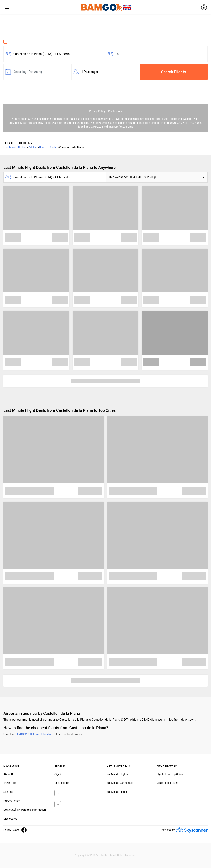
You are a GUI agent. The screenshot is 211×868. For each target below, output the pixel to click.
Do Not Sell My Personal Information (25, 810)
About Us (9, 774)
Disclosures (115, 111)
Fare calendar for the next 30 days (26, 84)
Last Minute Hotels (117, 792)
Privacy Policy (97, 111)
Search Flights (173, 72)
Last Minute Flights (117, 774)
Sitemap (8, 792)
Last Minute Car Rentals (119, 783)
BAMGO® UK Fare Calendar (33, 734)
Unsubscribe (62, 783)
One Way (12, 42)
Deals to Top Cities (167, 783)
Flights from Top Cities (170, 774)
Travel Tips (10, 783)
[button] (157, 177)
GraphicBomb (104, 856)
